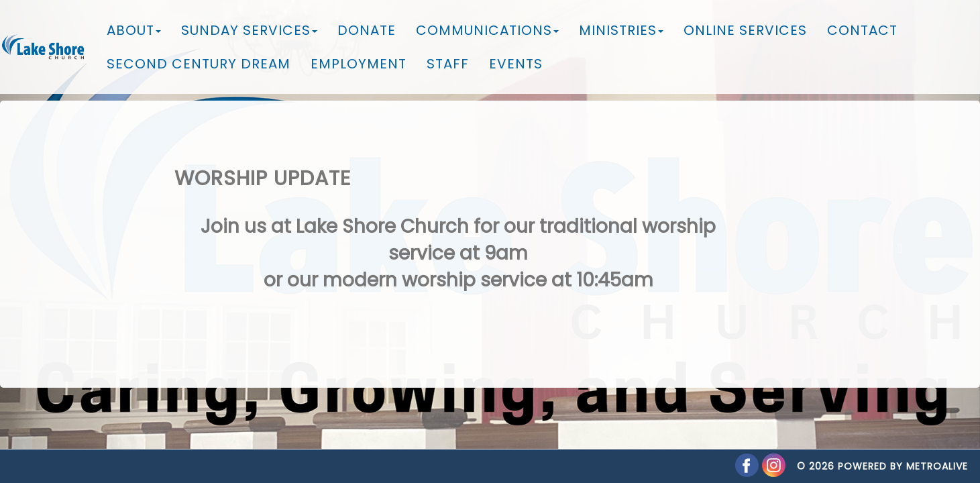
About (134, 30)
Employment (359, 64)
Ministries (621, 30)
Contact (862, 30)
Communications (487, 30)
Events (516, 64)
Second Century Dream (199, 64)
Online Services (745, 30)
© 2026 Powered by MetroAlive (882, 453)
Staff (448, 64)
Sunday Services (249, 30)
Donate (367, 30)
